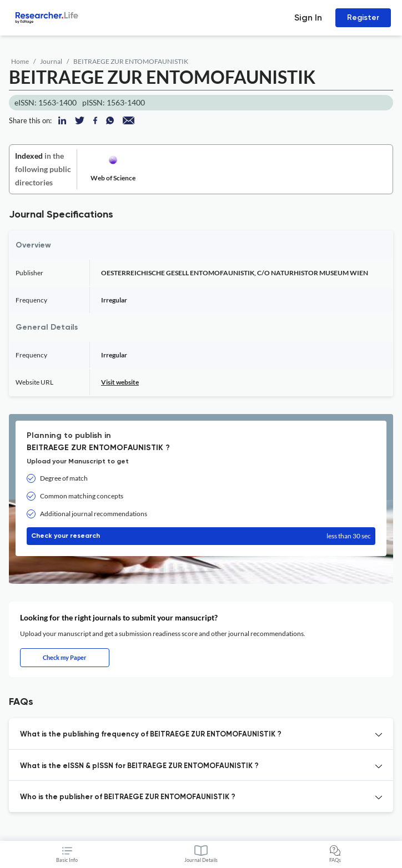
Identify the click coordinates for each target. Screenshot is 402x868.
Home (20, 61)
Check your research (201, 536)
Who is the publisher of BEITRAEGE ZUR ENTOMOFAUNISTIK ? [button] (128, 797)
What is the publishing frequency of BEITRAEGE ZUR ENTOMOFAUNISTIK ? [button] (151, 735)
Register (363, 17)
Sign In (308, 17)
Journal (51, 61)
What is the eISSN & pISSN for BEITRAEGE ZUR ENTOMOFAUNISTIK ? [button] (139, 766)
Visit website (120, 382)
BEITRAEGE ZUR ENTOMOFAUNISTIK (131, 61)
